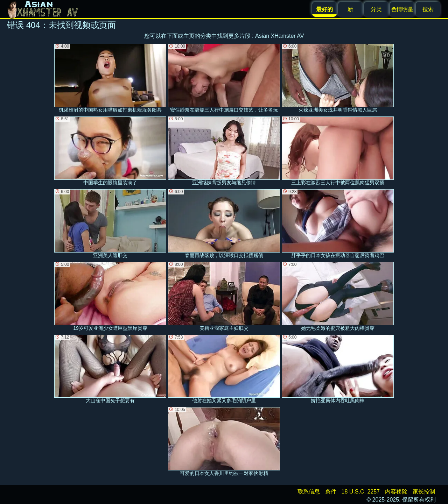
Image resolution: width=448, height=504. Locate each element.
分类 (376, 9)
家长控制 (424, 492)
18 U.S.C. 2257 (361, 492)
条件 (331, 492)
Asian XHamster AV (279, 36)
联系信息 (309, 492)
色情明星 (402, 9)
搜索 (428, 9)
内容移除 (396, 492)
